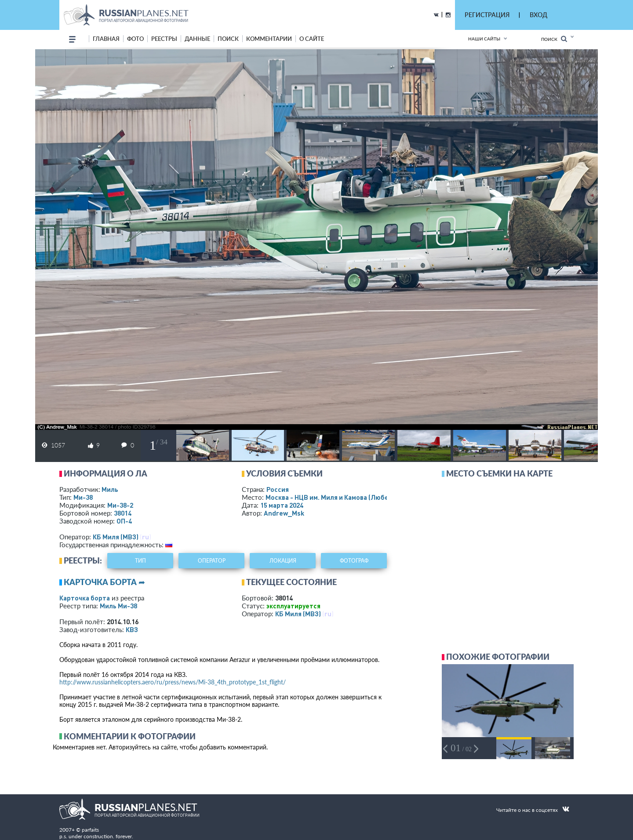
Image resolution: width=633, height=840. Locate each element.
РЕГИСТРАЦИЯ (487, 15)
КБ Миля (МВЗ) (116, 537)
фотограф (354, 561)
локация (283, 561)
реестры (164, 39)
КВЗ (132, 629)
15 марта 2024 (282, 505)
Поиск (554, 39)
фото (135, 39)
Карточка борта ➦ (104, 582)
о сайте (312, 39)
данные (197, 39)
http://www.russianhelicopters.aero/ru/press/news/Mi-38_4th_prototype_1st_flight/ (173, 682)
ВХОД (538, 15)
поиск (228, 39)
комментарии (269, 39)
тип (140, 561)
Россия (278, 489)
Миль (110, 489)
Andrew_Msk (284, 513)
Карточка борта (85, 598)
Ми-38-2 (120, 505)
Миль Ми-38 (118, 606)
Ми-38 (83, 497)
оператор (212, 561)
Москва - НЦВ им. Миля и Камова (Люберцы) (345, 497)
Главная (106, 39)
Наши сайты (484, 39)
